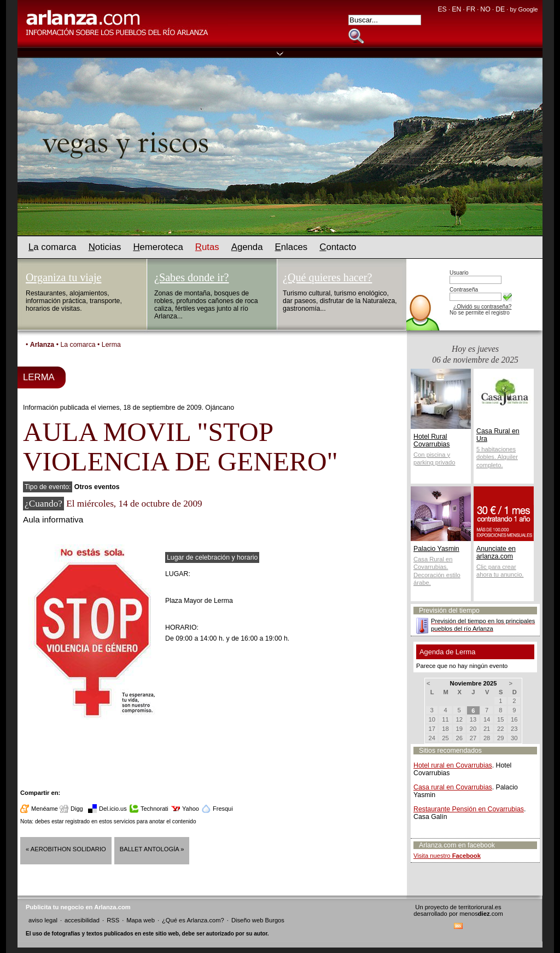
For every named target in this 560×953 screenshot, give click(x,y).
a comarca (52, 247)
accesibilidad (82, 920)
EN (456, 9)
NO (485, 9)
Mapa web (141, 920)
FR (471, 9)
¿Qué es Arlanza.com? (193, 920)
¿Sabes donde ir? (192, 277)
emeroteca (158, 247)
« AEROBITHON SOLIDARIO (66, 849)
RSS (113, 920)
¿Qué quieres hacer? (327, 277)
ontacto (338, 247)
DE (500, 9)
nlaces (291, 247)
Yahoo (191, 809)
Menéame (45, 809)
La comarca (78, 345)
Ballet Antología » (152, 849)
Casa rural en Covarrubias (453, 787)
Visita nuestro (447, 856)
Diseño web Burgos (258, 920)
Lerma (111, 345)
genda (247, 247)
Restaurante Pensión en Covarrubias (469, 809)
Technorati (154, 809)
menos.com (481, 914)
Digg (77, 809)
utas (207, 247)
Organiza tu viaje (63, 277)
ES (442, 9)
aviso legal (43, 920)
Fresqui (223, 809)
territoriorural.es (480, 907)
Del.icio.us (113, 809)
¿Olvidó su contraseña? (482, 307)
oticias (105, 247)
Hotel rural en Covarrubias (453, 765)
